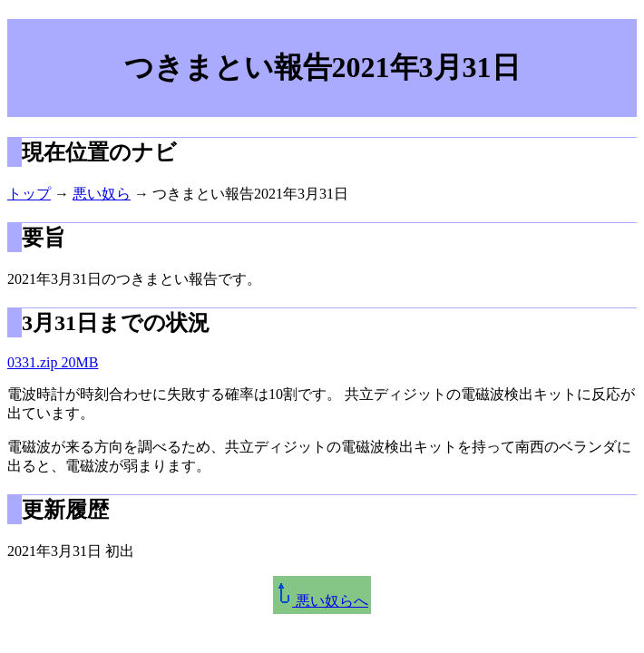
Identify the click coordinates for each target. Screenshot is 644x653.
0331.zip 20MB (53, 362)
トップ (29, 194)
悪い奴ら (102, 194)
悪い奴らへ (322, 601)
